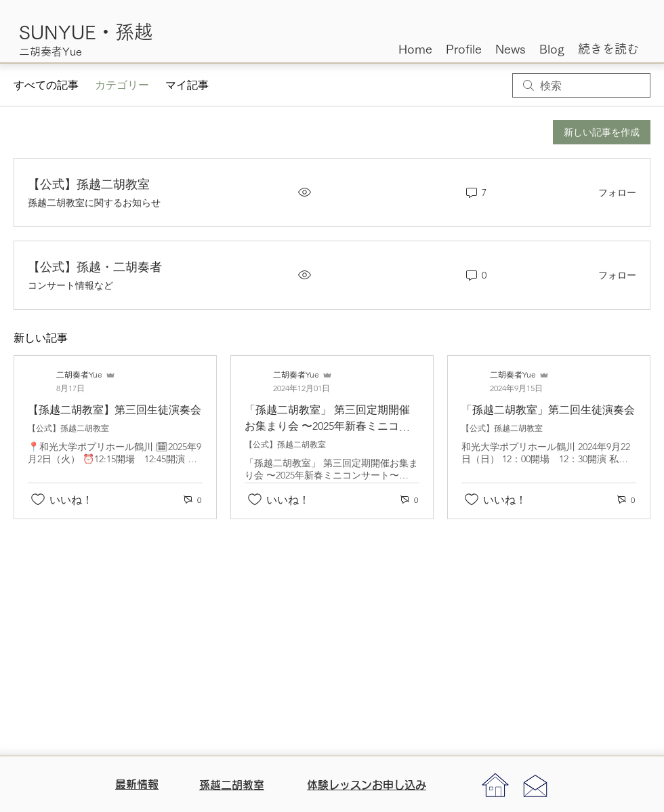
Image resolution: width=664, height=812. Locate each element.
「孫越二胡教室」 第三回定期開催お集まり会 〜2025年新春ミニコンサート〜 (327, 426)
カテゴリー (122, 85)
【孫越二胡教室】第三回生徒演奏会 (115, 410)
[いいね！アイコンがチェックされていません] (38, 500)
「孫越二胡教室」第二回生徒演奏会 (548, 410)
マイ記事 (187, 85)
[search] (581, 85)
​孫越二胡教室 (232, 785)
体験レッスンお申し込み (367, 785)
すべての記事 (46, 85)
